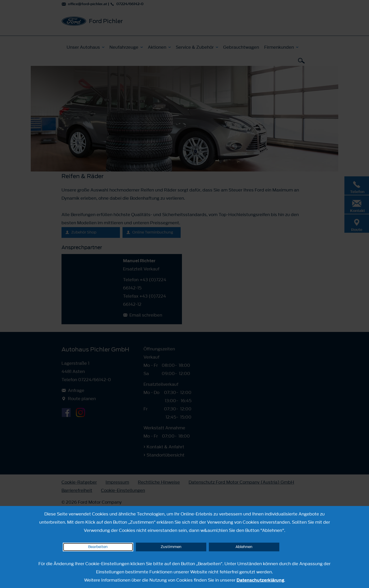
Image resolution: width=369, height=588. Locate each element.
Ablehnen (244, 547)
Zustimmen (171, 547)
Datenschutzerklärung (260, 580)
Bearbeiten (98, 547)
